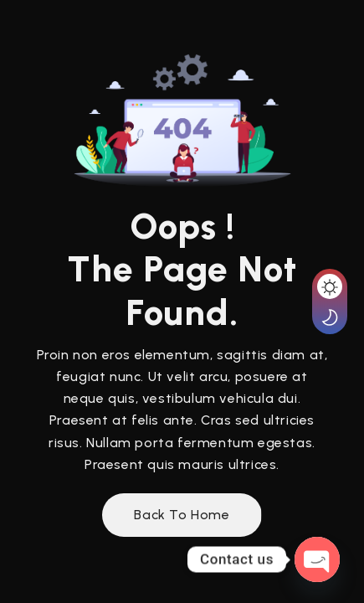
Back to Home (182, 515)
